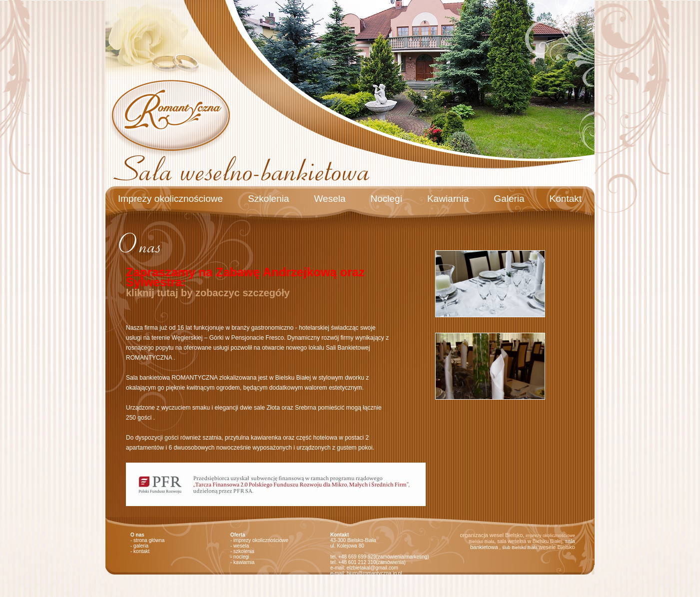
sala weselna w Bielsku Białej (530, 541)
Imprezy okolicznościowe (170, 199)
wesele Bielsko (557, 547)
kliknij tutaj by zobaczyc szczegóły (208, 293)
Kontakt (566, 199)
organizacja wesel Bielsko (491, 535)
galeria (141, 546)
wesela (241, 546)
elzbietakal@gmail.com (372, 568)
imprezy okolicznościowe (261, 540)
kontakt (141, 551)
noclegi (241, 557)
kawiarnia (244, 562)
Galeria (509, 199)
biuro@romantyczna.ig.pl (374, 573)
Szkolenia (268, 199)
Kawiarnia (448, 199)
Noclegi (386, 199)
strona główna (149, 540)
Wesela (330, 199)
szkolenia (244, 551)
